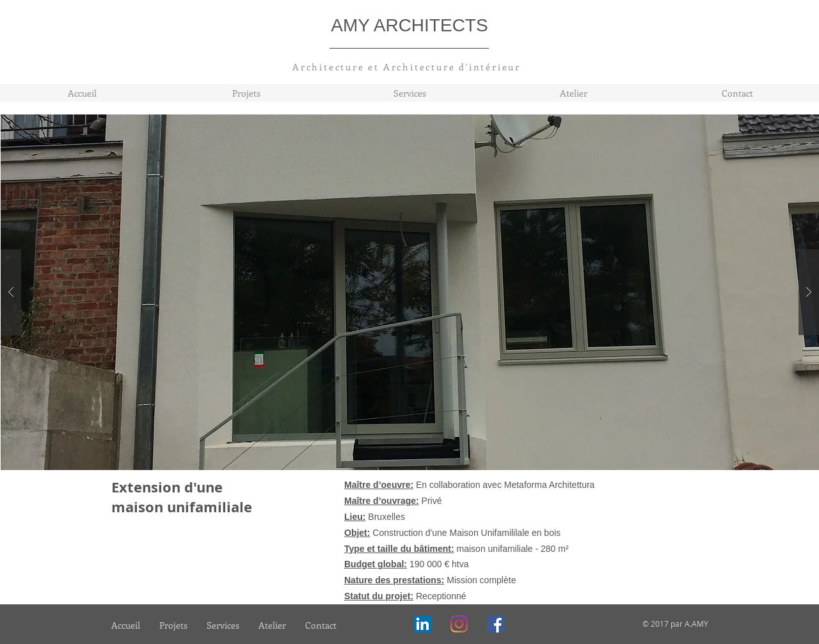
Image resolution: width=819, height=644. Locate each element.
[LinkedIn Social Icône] (423, 624)
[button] (410, 292)
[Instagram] (459, 624)
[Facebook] (496, 624)
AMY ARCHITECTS (409, 25)
